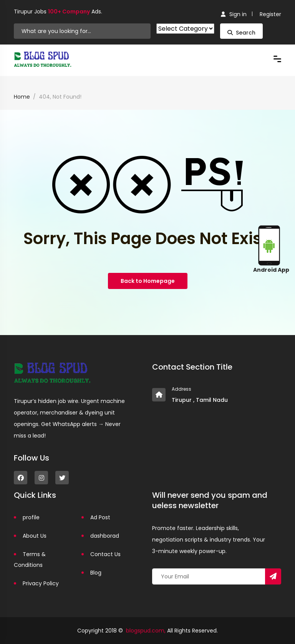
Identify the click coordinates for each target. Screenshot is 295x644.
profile (31, 517)
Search (241, 33)
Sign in (234, 14)
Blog (96, 573)
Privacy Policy (41, 583)
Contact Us (105, 554)
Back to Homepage (148, 281)
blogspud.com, (146, 631)
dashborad (105, 536)
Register (270, 14)
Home (22, 97)
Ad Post (100, 517)
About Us (35, 536)
